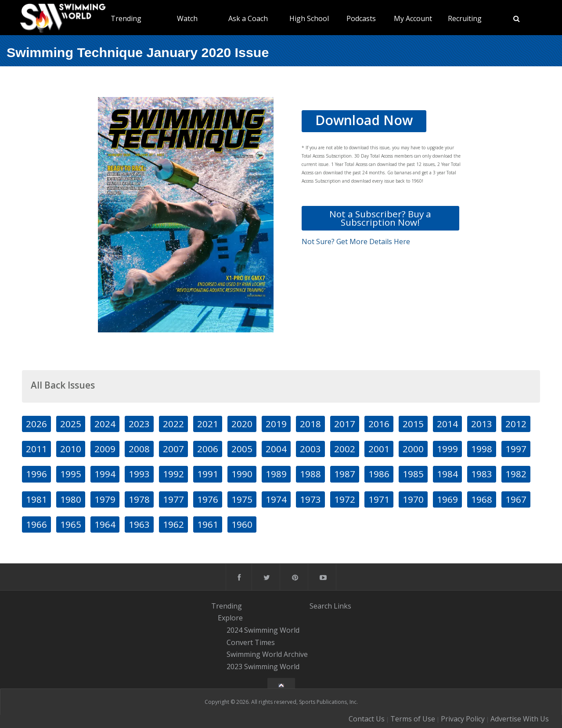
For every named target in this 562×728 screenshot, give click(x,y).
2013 (482, 424)
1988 (310, 474)
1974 (276, 499)
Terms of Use (413, 719)
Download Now (364, 120)
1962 (173, 524)
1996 (36, 474)
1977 (173, 499)
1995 (71, 474)
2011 (36, 449)
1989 (276, 474)
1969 (447, 499)
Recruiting (465, 18)
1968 (482, 499)
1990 (242, 474)
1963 (139, 524)
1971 (379, 499)
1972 (345, 499)
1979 (105, 499)
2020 (242, 424)
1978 (139, 499)
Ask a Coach (248, 18)
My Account (413, 18)
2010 (71, 449)
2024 (105, 424)
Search (321, 606)
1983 (482, 474)
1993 (139, 474)
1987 (345, 474)
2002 (345, 449)
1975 (242, 499)
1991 (208, 474)
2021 (208, 424)
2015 (413, 424)
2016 (379, 424)
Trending (126, 18)
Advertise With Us (520, 719)
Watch (187, 18)
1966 (36, 524)
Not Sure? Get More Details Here (356, 241)
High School (309, 18)
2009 (105, 449)
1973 (310, 499)
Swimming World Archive (267, 655)
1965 (71, 524)
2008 (139, 449)
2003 (310, 449)
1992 (173, 474)
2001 (379, 449)
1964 (105, 524)
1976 (208, 499)
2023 (139, 424)
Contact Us (367, 719)
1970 (413, 499)
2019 (276, 424)
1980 (71, 499)
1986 (379, 474)
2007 (173, 449)
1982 (516, 474)
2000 (413, 449)
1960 (242, 524)
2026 (36, 424)
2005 (242, 449)
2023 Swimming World (263, 667)
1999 (447, 449)
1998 (482, 449)
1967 (516, 499)
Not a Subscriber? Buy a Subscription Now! (380, 218)
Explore (230, 618)
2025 (71, 424)
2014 (447, 424)
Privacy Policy (463, 719)
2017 (345, 424)
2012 (516, 424)
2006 (208, 449)
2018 (310, 424)
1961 (208, 524)
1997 (516, 449)
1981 (36, 499)
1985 (413, 474)
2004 (276, 449)
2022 (173, 424)
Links (342, 606)
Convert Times (251, 642)
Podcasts (361, 18)
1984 (447, 474)
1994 (105, 474)
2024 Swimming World (263, 630)
